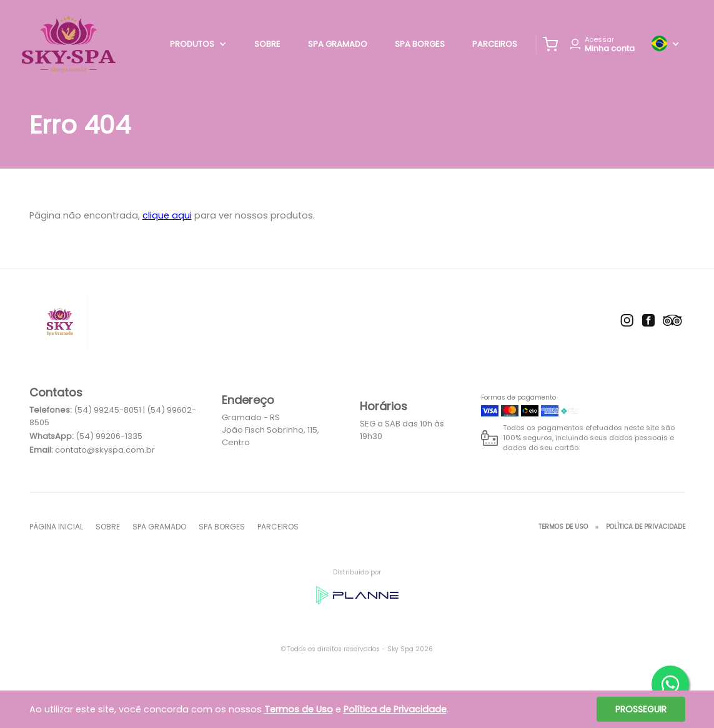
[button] (550, 44)
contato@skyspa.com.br (105, 450)
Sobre (267, 44)
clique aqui (167, 215)
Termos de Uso (563, 527)
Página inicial (56, 527)
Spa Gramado (338, 44)
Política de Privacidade (646, 527)
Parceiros (495, 44)
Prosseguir (641, 709)
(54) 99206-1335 (109, 436)
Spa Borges (420, 44)
